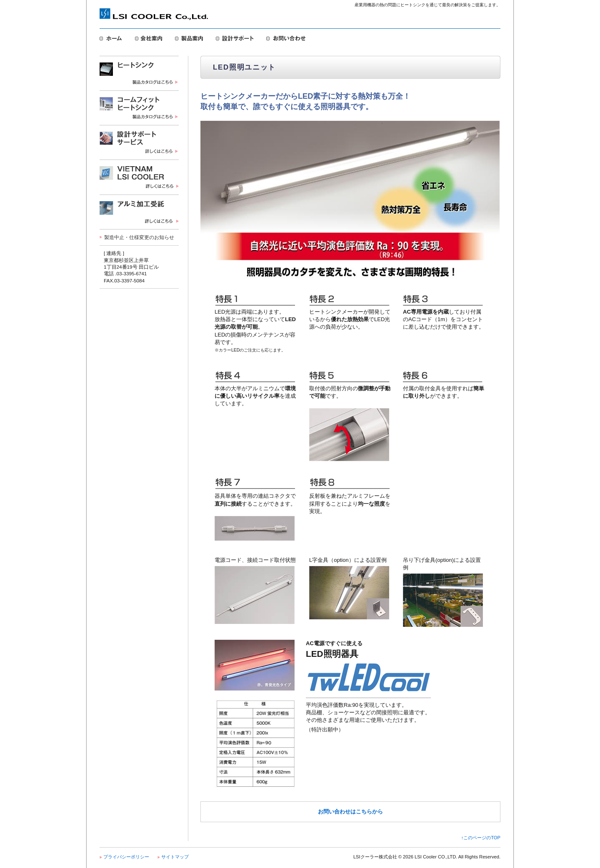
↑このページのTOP (481, 838)
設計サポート (235, 38)
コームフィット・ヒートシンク (139, 108)
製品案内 (189, 38)
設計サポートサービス (139, 142)
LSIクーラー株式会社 (154, 15)
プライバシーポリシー (126, 857)
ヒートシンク (139, 73)
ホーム (111, 38)
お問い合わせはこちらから (350, 812)
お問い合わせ (286, 38)
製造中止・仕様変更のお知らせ (139, 237)
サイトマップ (175, 857)
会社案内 (149, 38)
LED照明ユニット (139, 212)
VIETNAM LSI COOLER (139, 177)
